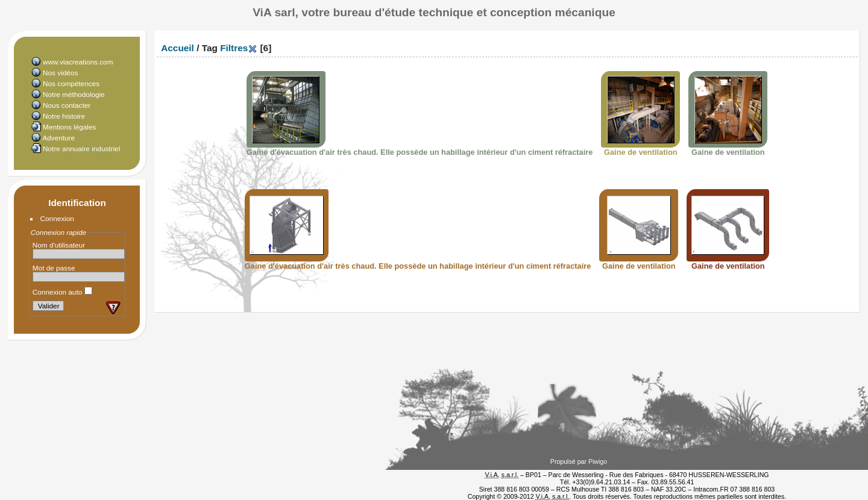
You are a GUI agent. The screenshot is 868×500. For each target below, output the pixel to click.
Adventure (58, 138)
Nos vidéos (60, 73)
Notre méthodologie (74, 94)
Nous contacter (67, 105)
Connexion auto (62, 292)
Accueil (178, 48)
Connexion (57, 218)
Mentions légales (69, 127)
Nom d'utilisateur (59, 245)
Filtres (234, 48)
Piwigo (598, 461)
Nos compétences (71, 83)
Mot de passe (54, 268)
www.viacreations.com (78, 62)
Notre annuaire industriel (81, 148)
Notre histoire (64, 116)
